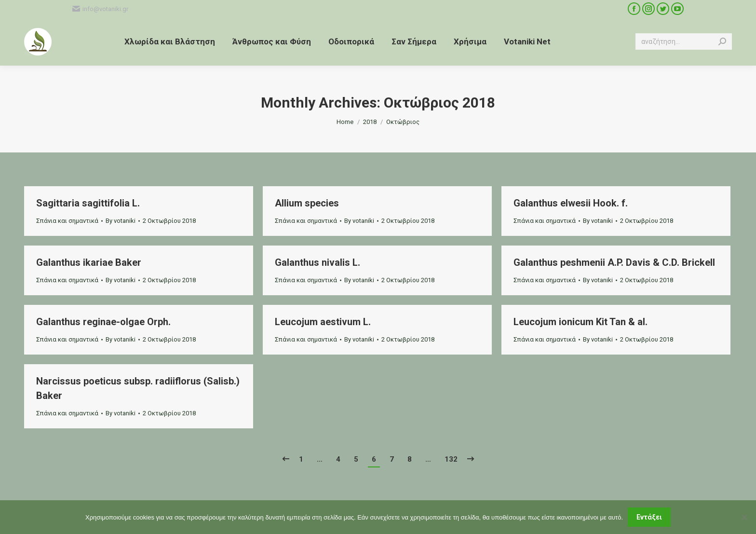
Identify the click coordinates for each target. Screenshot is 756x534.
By (121, 221)
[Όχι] (744, 517)
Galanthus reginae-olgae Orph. (103, 322)
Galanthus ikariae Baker (89, 262)
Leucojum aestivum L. (323, 322)
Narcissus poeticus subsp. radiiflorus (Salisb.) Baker (138, 388)
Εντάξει (649, 517)
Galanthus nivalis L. (317, 262)
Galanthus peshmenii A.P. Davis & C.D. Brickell (614, 262)
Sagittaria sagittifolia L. (88, 203)
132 (451, 459)
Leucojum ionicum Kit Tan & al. (580, 322)
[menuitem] (170, 41)
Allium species (307, 203)
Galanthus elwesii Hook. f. (571, 203)
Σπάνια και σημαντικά (67, 221)
